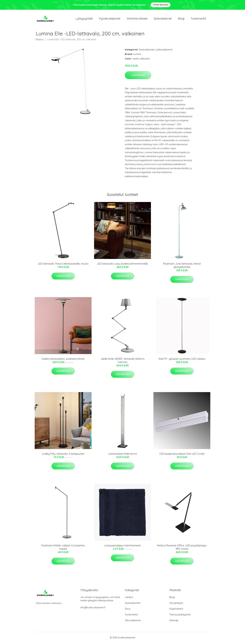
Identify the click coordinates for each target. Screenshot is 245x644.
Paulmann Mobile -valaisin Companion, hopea (63, 548)
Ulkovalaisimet (133, 621)
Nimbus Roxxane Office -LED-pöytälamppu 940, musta (182, 548)
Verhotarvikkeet (137, 19)
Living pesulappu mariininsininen (122, 547)
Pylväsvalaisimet (110, 19)
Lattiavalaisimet (164, 51)
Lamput (129, 598)
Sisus (128, 610)
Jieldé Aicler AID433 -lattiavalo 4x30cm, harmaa (123, 361)
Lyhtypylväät (84, 19)
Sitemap (174, 621)
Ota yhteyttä (176, 604)
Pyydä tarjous (161, 5)
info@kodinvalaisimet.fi (93, 609)
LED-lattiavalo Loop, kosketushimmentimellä (122, 265)
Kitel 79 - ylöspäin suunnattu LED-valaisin (182, 360)
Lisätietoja (138, 76)
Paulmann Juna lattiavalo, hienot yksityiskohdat (182, 266)
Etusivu (40, 40)
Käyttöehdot (176, 610)
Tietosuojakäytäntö (180, 616)
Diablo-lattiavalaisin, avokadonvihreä (63, 360)
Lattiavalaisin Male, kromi (123, 455)
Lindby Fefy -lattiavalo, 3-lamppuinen (63, 455)
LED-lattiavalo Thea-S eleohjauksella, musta (63, 265)
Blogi (181, 19)
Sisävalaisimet (163, 19)
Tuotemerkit (198, 19)
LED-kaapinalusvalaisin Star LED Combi (182, 455)
